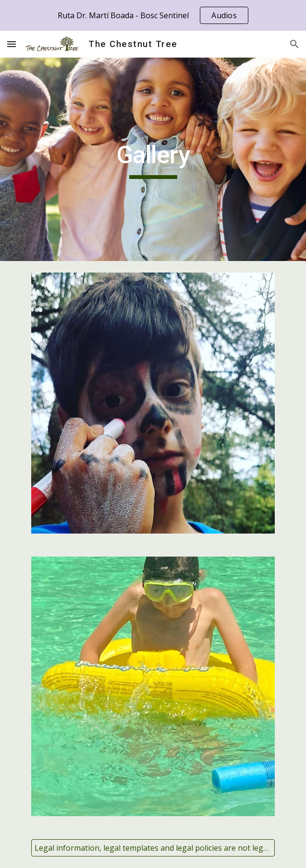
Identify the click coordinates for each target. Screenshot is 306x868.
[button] (12, 44)
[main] (153, 159)
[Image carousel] (153, 403)
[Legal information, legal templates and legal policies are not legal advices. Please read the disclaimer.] (153, 848)
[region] (153, 15)
